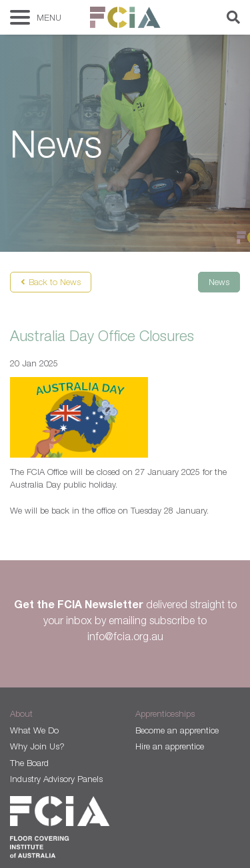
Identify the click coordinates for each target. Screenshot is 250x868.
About (21, 713)
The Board (29, 763)
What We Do (34, 730)
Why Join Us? (37, 746)
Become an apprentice (177, 730)
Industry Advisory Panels (56, 779)
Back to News (55, 282)
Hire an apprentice (170, 746)
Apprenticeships (165, 713)
